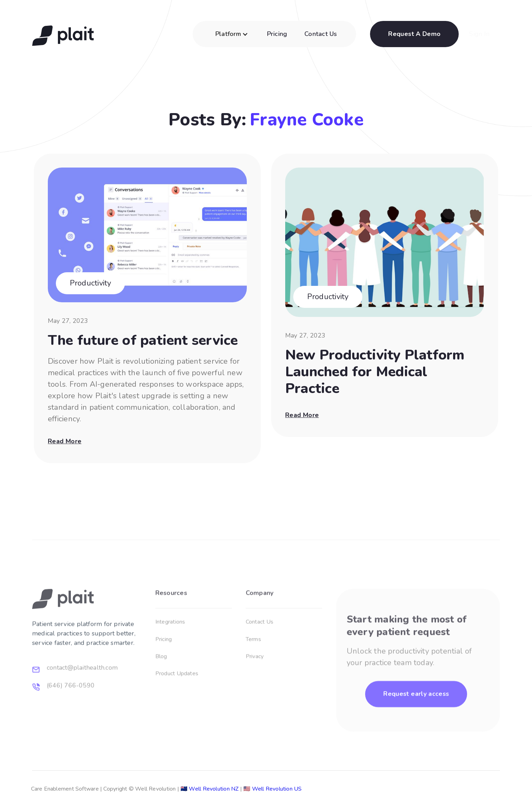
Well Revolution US (271, 789)
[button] (233, 38)
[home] (63, 34)
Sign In (479, 34)
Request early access (416, 714)
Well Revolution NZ (208, 789)
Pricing (277, 34)
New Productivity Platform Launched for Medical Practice (375, 372)
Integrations (170, 642)
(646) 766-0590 (71, 706)
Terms (253, 660)
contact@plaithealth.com (82, 688)
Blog (161, 677)
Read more (65, 441)
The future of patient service (143, 341)
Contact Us (321, 34)
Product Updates (177, 694)
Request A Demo (414, 34)
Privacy (255, 677)
